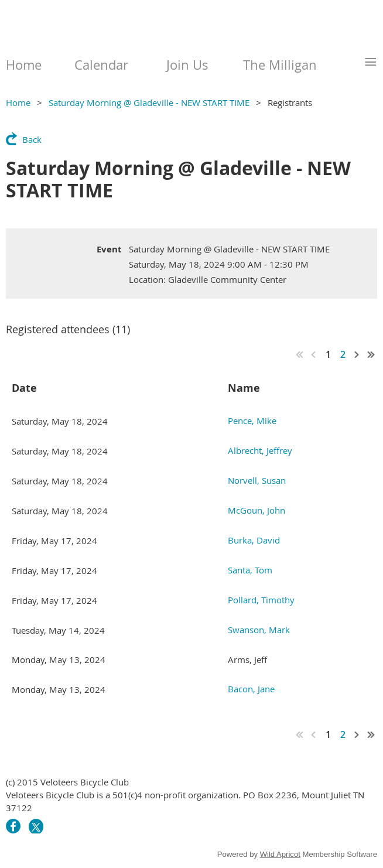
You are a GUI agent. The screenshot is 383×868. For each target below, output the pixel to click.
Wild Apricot (280, 854)
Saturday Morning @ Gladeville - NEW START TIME (149, 102)
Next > (357, 354)
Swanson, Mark (259, 630)
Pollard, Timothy (261, 600)
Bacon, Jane (251, 689)
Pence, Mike (252, 421)
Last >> (371, 354)
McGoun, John (257, 510)
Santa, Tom (250, 570)
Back (32, 139)
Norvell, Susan (257, 480)
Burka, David (254, 540)
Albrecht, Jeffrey (260, 450)
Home (18, 102)
